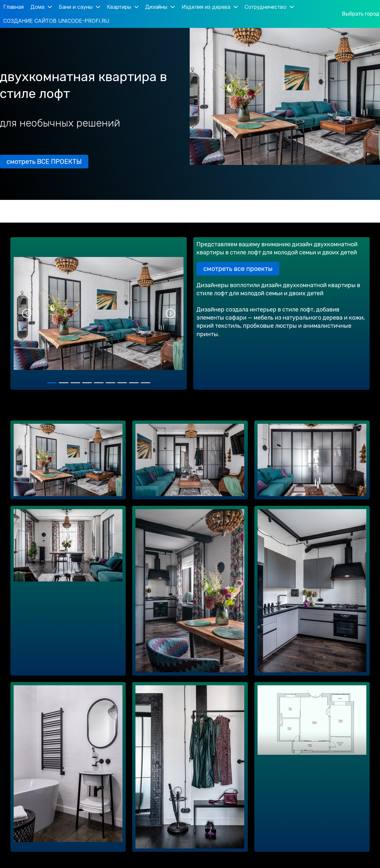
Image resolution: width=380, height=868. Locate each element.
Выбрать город (361, 14)
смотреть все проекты (238, 269)
